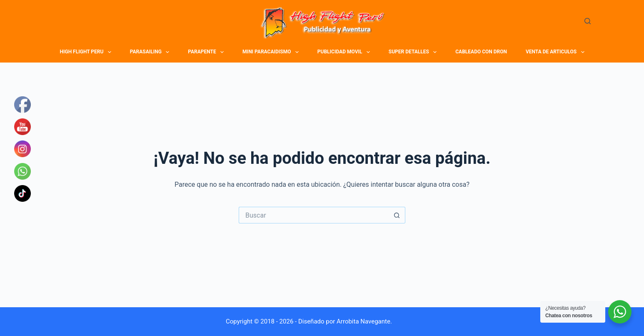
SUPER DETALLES (414, 52)
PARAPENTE (207, 52)
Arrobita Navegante (363, 321)
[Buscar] (588, 21)
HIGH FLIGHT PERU (87, 52)
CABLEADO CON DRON (481, 52)
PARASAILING (151, 52)
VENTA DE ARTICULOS (556, 52)
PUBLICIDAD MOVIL (345, 52)
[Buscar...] (314, 215)
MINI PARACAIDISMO (272, 52)
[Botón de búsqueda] (397, 215)
